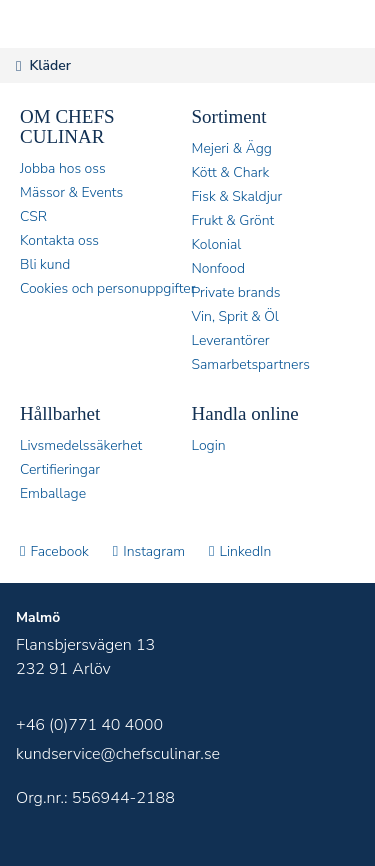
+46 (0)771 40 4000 (89, 725)
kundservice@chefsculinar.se (118, 754)
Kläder (50, 65)
